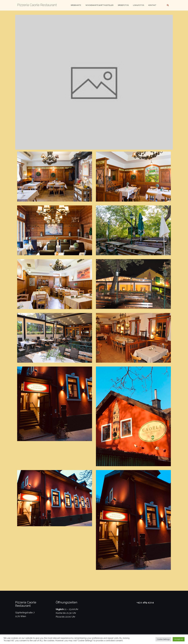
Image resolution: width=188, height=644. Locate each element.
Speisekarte (76, 5)
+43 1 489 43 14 (145, 602)
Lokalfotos (138, 5)
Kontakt (152, 5)
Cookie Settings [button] (163, 639)
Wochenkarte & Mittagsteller (99, 5)
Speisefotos (123, 5)
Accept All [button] (179, 639)
